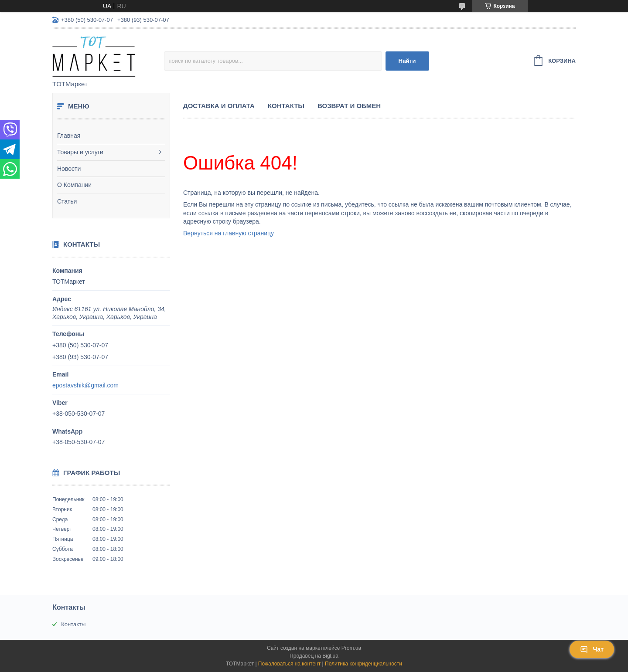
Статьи (67, 201)
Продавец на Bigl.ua (314, 656)
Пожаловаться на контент (289, 664)
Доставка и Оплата (219, 106)
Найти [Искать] (407, 61)
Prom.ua (351, 648)
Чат (592, 649)
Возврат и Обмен (349, 106)
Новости (69, 169)
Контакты (286, 106)
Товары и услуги (80, 152)
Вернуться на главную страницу (229, 233)
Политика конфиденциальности (363, 664)
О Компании (74, 185)
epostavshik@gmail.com (85, 385)
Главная (69, 136)
